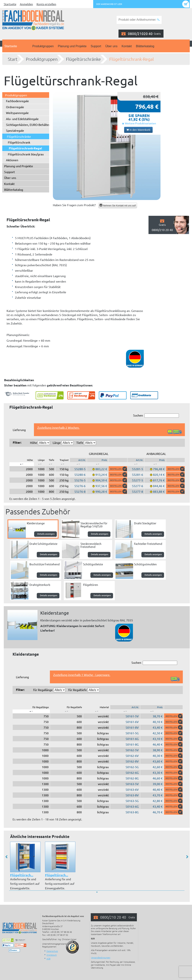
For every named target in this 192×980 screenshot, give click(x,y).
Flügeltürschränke (83, 59)
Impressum (52, 955)
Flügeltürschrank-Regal (132, 59)
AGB (48, 959)
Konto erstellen (46, 4)
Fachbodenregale (17, 101)
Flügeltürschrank (19, 142)
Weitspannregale (17, 113)
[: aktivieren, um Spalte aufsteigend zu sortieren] (40, 464)
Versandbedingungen (101, 957)
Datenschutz (52, 951)
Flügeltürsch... (22, 875)
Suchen (156, 415)
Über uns (111, 46)
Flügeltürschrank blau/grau (26, 154)
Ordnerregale (15, 107)
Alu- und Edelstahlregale (22, 119)
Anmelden (26, 4)
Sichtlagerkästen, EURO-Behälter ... (29, 125)
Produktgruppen (43, 46)
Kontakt (127, 46)
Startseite (10, 4)
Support (96, 46)
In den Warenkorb (138, 130)
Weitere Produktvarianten (140, 123)
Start (13, 59)
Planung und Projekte (72, 46)
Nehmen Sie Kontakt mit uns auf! (118, 205)
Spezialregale (15, 130)
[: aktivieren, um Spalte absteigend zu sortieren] (22, 464)
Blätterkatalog (145, 46)
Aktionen (12, 160)
